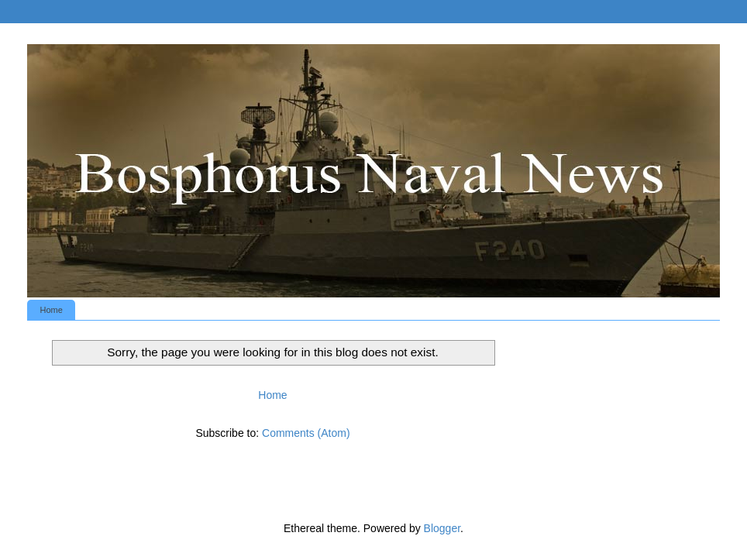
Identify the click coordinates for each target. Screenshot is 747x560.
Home (52, 310)
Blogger (442, 528)
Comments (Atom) (306, 433)
